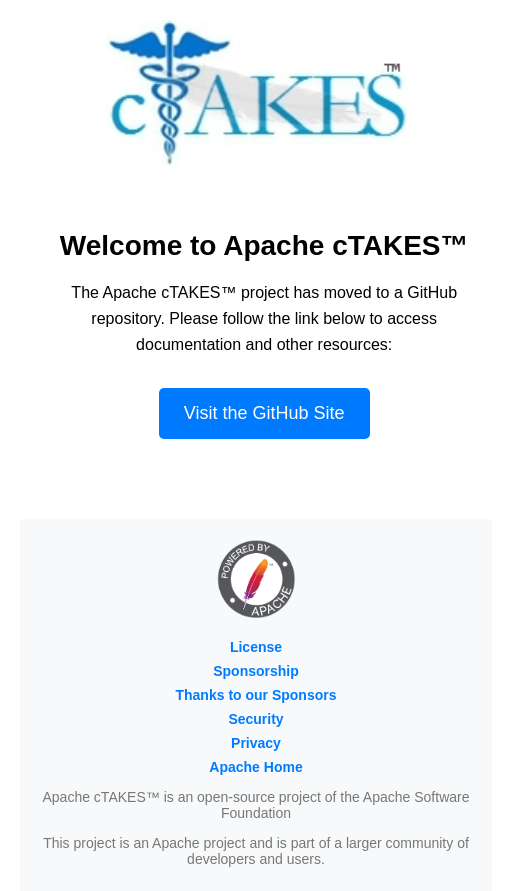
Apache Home (255, 767)
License (256, 647)
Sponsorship (256, 671)
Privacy (256, 743)
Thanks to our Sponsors (255, 695)
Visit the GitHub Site (264, 413)
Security (255, 719)
